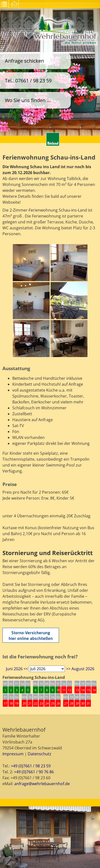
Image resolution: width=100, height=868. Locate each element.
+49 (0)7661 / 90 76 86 (34, 772)
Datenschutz (40, 754)
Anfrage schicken (24, 61)
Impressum (13, 754)
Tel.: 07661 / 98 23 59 (28, 81)
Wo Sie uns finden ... (28, 100)
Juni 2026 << (17, 669)
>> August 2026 (80, 669)
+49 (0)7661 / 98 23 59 (31, 766)
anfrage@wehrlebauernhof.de (42, 784)
